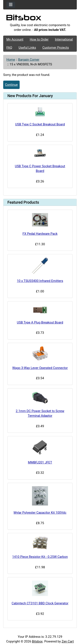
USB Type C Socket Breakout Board (40, 124)
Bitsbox (37, 641)
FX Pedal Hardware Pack (40, 234)
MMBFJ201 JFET (40, 462)
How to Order (39, 39)
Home (11, 60)
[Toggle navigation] (11, 5)
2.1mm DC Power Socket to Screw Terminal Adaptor (40, 413)
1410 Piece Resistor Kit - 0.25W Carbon (40, 557)
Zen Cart (68, 641)
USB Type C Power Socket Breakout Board (40, 169)
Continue (12, 85)
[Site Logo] (40, 19)
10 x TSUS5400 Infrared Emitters (40, 281)
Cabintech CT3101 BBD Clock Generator (40, 603)
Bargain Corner (29, 60)
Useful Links (27, 48)
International (64, 39)
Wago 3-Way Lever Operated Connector (40, 368)
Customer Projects (56, 48)
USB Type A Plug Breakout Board (40, 322)
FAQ (9, 48)
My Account (15, 39)
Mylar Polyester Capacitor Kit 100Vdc (40, 513)
